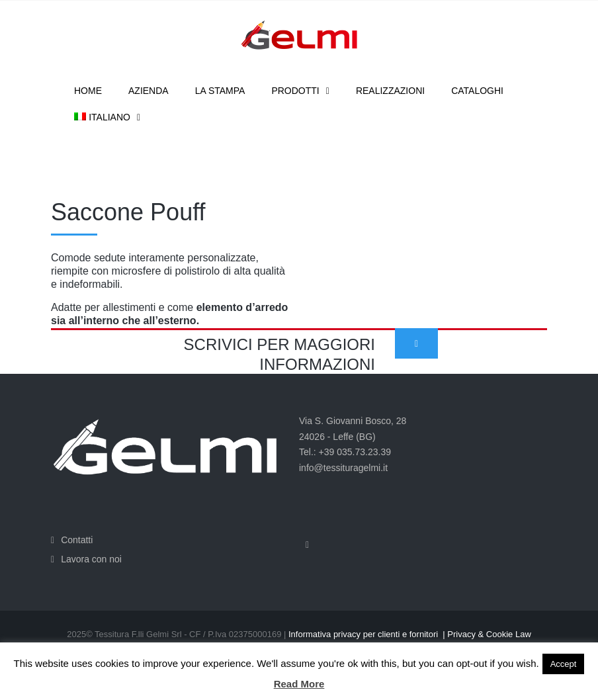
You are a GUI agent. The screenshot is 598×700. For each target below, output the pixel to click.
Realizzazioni (390, 91)
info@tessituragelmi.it (343, 468)
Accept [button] (564, 664)
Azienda (149, 91)
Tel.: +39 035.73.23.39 (345, 452)
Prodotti (295, 91)
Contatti (77, 540)
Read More (299, 684)
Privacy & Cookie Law (489, 634)
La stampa (220, 91)
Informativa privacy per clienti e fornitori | (368, 634)
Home (88, 91)
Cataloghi (477, 91)
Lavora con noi (91, 559)
